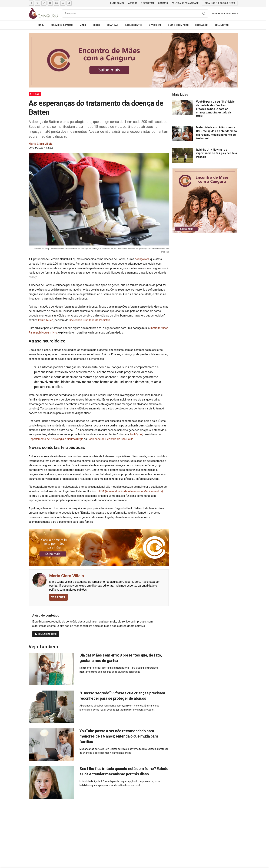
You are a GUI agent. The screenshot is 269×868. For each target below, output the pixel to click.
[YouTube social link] (50, 3)
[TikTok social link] (69, 3)
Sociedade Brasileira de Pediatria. (90, 320)
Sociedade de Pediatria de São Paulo (110, 439)
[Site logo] (44, 13)
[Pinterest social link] (57, 3)
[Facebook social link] (31, 3)
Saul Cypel (136, 434)
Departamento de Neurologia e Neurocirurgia (56, 439)
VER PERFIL (58, 597)
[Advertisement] (133, 829)
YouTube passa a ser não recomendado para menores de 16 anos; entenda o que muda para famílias (119, 736)
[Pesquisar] (135, 14)
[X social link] (38, 3)
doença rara (142, 259)
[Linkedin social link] (63, 3)
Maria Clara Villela (67, 576)
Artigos (35, 94)
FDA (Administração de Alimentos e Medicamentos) (131, 491)
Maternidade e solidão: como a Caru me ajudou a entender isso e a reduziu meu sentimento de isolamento (216, 133)
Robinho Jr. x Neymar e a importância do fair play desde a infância (216, 153)
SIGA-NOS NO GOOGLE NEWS (220, 3)
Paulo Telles (46, 320)
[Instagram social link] (44, 3)
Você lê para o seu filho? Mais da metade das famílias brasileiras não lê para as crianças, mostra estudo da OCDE (215, 109)
